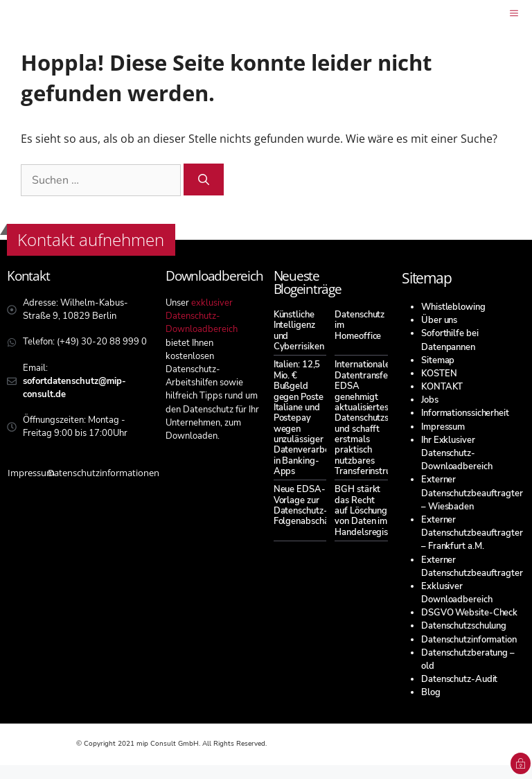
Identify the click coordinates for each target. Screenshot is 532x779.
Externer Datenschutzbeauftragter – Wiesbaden (472, 493)
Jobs (430, 400)
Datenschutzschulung (464, 626)
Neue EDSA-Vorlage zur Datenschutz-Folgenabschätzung (312, 505)
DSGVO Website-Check (469, 613)
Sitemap (438, 360)
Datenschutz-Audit (459, 679)
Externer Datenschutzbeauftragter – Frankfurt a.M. (472, 533)
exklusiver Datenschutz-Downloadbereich (202, 316)
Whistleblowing (453, 307)
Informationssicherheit (465, 413)
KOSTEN (439, 374)
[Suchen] (204, 180)
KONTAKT (442, 387)
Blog (431, 692)
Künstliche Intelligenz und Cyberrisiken (299, 331)
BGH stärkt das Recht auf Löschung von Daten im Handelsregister (367, 510)
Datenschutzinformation (469, 640)
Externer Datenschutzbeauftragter (472, 567)
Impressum (443, 427)
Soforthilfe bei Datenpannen (450, 340)
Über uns (439, 320)
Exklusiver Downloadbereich (457, 593)
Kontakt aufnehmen (91, 239)
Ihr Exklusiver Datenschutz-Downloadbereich (457, 453)
